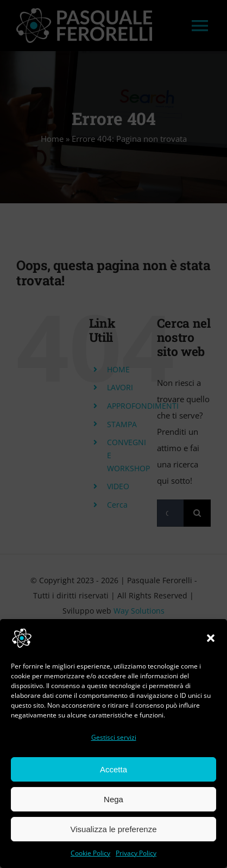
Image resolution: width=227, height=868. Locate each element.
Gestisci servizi (114, 737)
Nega (113, 799)
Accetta (113, 769)
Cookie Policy (90, 853)
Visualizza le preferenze (114, 829)
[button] (211, 638)
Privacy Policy (136, 853)
